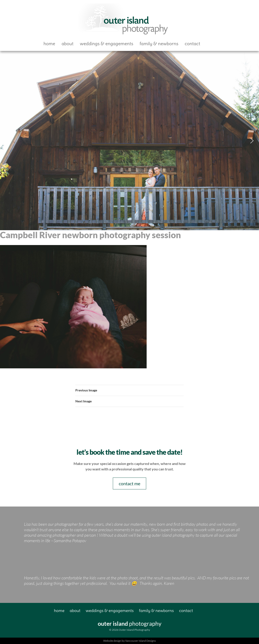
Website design (112, 641)
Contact (193, 44)
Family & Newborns (159, 44)
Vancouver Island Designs (140, 641)
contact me (129, 483)
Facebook (211, 44)
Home (49, 44)
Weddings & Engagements (107, 44)
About (68, 44)
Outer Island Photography (124, 20)
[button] (7, 141)
